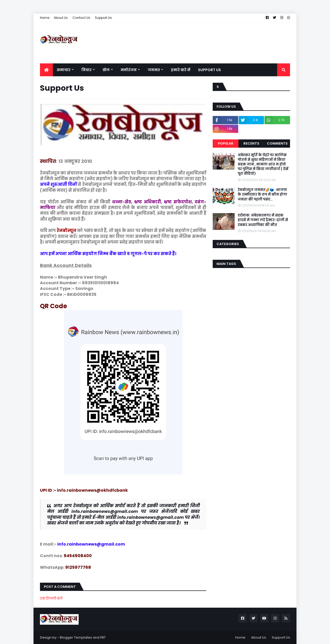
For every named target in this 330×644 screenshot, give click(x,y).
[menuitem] (46, 70)
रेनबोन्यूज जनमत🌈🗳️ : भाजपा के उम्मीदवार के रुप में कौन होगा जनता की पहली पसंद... (262, 195)
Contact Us (81, 18)
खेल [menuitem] (106, 70)
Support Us (103, 18)
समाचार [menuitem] (64, 70)
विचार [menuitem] (86, 70)
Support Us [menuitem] (209, 70)
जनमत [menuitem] (154, 70)
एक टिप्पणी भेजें (51, 599)
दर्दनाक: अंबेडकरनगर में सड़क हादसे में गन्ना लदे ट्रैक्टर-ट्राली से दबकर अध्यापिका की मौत (263, 220)
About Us (61, 18)
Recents (251, 143)
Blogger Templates (76, 637)
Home (45, 18)
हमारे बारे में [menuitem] (181, 70)
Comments (277, 143)
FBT (103, 637)
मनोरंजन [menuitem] (129, 70)
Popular (226, 143)
